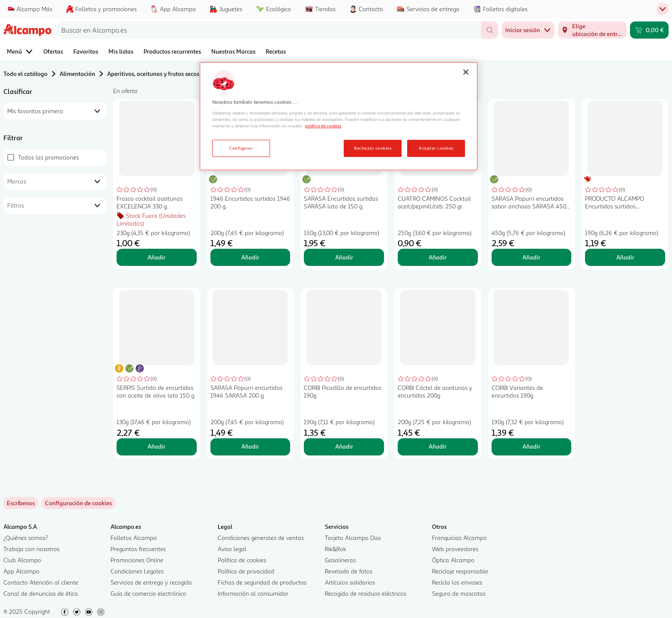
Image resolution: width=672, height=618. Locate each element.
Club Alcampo (22, 560)
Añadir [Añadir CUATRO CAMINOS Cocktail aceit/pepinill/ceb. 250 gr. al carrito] (438, 257)
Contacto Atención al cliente (41, 582)
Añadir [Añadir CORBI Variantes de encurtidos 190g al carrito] (531, 446)
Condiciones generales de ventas (261, 538)
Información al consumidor (253, 593)
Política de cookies (242, 560)
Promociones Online (137, 560)
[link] (78, 503)
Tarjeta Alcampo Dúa (353, 538)
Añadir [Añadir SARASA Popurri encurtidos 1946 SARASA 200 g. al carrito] (250, 446)
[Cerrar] (466, 72)
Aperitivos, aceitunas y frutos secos (153, 74)
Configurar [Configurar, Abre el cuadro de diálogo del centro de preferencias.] (241, 148)
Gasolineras (340, 560)
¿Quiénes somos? (26, 538)
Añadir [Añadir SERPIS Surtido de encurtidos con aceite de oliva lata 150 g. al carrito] (156, 446)
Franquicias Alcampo (459, 538)
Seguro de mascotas (459, 593)
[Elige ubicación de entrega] (592, 30)
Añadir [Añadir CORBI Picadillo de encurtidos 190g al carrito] (344, 446)
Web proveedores (455, 549)
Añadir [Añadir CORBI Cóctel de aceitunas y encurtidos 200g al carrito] (438, 446)
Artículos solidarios (350, 582)
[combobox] (269, 30)
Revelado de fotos (349, 571)
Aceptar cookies (436, 148)
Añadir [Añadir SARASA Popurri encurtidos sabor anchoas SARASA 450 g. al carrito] (531, 257)
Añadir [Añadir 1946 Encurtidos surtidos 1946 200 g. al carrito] (250, 257)
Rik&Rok (336, 549)
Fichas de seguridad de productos (262, 582)
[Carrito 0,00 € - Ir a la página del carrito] (649, 30)
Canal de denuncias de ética (41, 593)
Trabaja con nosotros (31, 549)
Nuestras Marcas (233, 51)
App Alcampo (21, 571)
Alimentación (77, 74)
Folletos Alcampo (134, 538)
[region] (339, 116)
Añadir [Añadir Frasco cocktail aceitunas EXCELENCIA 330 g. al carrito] (156, 257)
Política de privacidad (246, 571)
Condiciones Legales (137, 571)
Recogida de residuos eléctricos (366, 593)
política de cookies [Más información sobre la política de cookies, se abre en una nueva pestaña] (323, 126)
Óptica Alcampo (453, 560)
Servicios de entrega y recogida (151, 582)
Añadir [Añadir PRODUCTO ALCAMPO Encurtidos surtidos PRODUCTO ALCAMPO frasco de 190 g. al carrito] (625, 257)
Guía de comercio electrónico (148, 593)
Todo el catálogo (25, 74)
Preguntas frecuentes (138, 549)
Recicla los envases (457, 582)
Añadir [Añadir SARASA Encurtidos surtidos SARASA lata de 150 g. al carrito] (344, 257)
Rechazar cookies (373, 148)
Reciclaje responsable (460, 571)
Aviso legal (232, 549)
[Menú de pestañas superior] (663, 9)
